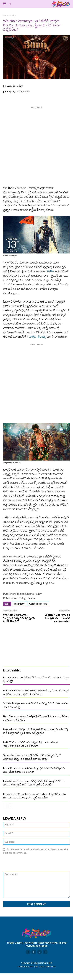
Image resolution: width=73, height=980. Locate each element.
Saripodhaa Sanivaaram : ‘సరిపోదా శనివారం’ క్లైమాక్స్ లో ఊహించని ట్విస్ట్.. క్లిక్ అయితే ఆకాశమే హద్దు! (32, 757)
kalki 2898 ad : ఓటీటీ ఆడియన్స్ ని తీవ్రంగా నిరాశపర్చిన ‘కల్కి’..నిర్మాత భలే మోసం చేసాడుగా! (31, 744)
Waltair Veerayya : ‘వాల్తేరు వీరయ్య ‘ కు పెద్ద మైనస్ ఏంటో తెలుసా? (19, 618)
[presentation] (27, 864)
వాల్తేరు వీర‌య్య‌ (37, 337)
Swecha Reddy (15, 86)
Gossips (13, 15)
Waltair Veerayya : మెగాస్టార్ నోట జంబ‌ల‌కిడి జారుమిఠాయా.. (57, 618)
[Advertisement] (36, 145)
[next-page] (10, 806)
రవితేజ (50, 271)
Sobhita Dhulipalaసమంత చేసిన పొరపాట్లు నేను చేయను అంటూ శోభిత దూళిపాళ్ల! (36, 705)
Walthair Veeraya (38, 604)
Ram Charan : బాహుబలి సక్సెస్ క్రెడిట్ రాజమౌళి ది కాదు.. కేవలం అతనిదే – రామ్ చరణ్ (36, 718)
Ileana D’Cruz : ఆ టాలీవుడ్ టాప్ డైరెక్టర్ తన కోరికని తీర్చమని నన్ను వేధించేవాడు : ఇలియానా (34, 770)
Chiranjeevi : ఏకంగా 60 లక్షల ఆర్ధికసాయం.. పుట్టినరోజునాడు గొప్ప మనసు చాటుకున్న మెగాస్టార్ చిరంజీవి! (34, 796)
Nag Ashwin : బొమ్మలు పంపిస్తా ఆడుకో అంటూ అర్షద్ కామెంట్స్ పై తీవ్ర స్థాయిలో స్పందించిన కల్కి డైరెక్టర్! (35, 731)
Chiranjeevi (19, 604)
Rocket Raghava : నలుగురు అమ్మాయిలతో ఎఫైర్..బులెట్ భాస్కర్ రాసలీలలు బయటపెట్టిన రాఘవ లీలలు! (36, 692)
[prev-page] (5, 806)
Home (5, 15)
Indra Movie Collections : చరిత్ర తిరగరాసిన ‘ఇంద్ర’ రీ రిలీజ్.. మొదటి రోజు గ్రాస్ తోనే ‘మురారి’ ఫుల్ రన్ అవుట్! (34, 783)
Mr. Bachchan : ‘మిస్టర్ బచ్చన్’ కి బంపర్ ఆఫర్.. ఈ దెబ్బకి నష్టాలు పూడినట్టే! (36, 679)
